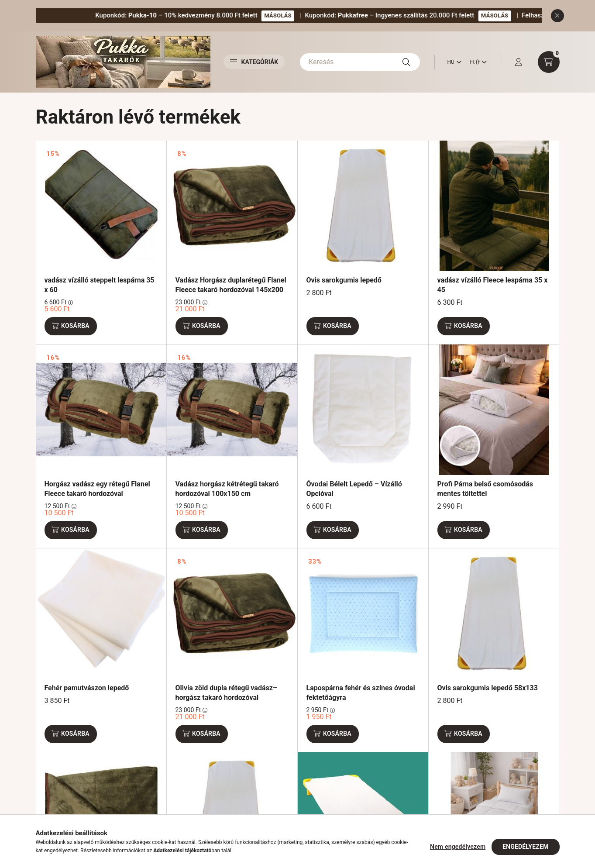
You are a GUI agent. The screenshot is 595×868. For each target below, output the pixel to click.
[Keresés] (360, 62)
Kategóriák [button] (254, 62)
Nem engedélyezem (458, 847)
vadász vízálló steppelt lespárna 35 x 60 (100, 285)
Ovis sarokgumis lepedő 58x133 (488, 688)
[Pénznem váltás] (476, 62)
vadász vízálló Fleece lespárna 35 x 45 (493, 285)
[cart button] (549, 62)
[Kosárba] (71, 326)
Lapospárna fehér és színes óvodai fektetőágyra (361, 693)
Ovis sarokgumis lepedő (344, 280)
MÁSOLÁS (310, 15)
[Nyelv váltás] (452, 62)
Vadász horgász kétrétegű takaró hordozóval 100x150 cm (227, 489)
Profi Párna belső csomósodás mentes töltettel (485, 489)
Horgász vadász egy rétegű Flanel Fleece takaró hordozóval (97, 489)
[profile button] (519, 62)
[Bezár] (557, 16)
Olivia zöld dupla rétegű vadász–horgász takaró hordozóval (226, 693)
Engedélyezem (525, 847)
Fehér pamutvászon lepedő (87, 688)
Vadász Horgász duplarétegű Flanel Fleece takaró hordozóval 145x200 (231, 285)
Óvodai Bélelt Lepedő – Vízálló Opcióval (354, 489)
